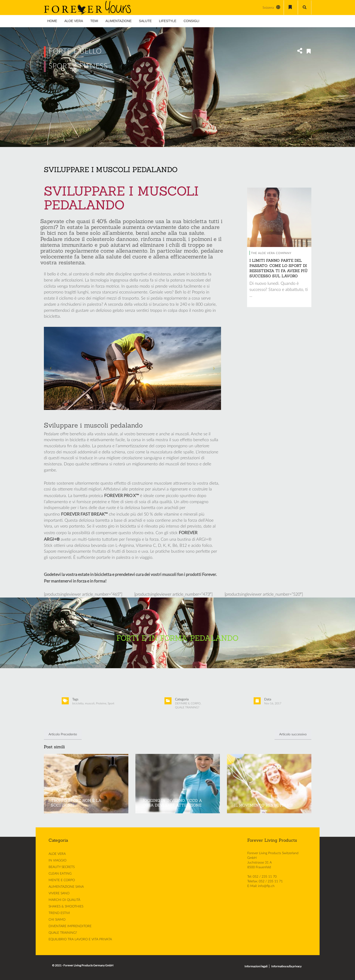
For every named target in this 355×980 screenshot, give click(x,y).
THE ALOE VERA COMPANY (271, 253)
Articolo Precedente (63, 734)
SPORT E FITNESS (78, 66)
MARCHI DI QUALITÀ (64, 900)
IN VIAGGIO (57, 860)
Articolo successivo (293, 734)
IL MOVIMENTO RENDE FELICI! (263, 805)
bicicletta (78, 703)
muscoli (90, 703)
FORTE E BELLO (75, 51)
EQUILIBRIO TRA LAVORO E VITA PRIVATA (80, 939)
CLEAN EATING (60, 873)
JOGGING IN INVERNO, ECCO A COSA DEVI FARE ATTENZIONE (172, 803)
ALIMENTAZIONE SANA (66, 887)
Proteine (101, 703)
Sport (111, 703)
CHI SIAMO (57, 919)
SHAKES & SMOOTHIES (66, 906)
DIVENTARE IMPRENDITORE (70, 926)
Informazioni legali (256, 966)
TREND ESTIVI (59, 913)
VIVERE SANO (59, 893)
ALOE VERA (57, 854)
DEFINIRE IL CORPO (188, 703)
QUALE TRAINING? (187, 707)
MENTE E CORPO (62, 880)
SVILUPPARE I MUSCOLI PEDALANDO (111, 170)
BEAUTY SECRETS (62, 867)
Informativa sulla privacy (286, 966)
